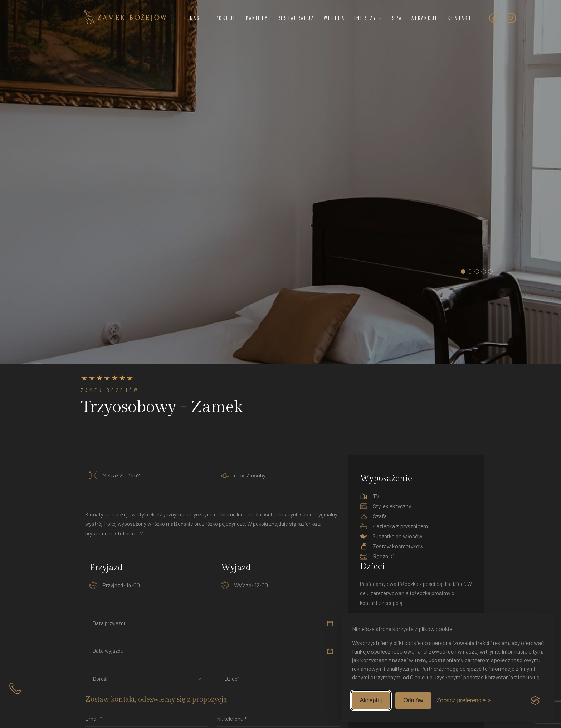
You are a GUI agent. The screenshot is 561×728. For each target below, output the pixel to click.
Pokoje (226, 18)
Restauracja (296, 18)
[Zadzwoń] (15, 688)
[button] (463, 271)
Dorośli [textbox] (101, 679)
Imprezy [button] (369, 18)
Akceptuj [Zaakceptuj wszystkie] (371, 700)
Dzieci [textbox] (232, 679)
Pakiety (257, 18)
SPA (397, 18)
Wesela (334, 18)
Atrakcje (425, 18)
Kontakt (460, 18)
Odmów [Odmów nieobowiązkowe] (413, 700)
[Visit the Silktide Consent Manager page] (535, 700)
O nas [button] (195, 18)
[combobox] (106, 679)
